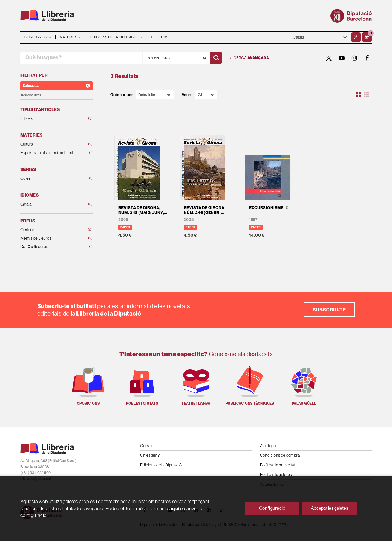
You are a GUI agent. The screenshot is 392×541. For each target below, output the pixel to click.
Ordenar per (122, 95)
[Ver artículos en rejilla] (359, 95)
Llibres (50, 119)
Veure (187, 95)
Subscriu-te (329, 310)
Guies (50, 178)
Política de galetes (276, 474)
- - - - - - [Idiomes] (320, 37)
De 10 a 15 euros (50, 247)
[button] (367, 37)
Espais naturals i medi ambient (50, 153)
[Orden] (155, 95)
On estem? (150, 455)
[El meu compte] (356, 37)
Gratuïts (50, 230)
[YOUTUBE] (342, 58)
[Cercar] (216, 58)
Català (50, 204)
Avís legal (268, 446)
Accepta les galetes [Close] (330, 508)
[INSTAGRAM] (354, 58)
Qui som (147, 446)
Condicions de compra (280, 455)
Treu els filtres (31, 95)
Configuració (272, 508)
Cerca (249, 58)
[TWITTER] (329, 58)
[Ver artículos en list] (367, 95)
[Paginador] (206, 95)
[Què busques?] (81, 58)
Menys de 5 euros (50, 238)
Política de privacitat (278, 465)
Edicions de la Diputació (161, 465)
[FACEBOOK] (367, 58)
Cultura (50, 144)
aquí (174, 508)
